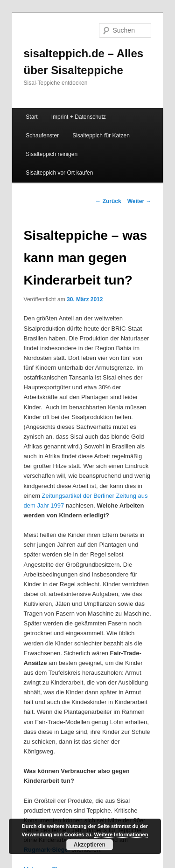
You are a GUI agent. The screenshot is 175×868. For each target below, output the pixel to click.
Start (31, 117)
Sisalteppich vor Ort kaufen (59, 173)
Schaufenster (42, 136)
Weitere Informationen (121, 834)
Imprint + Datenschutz (79, 117)
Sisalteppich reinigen (52, 154)
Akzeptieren (90, 845)
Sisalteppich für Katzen (101, 136)
